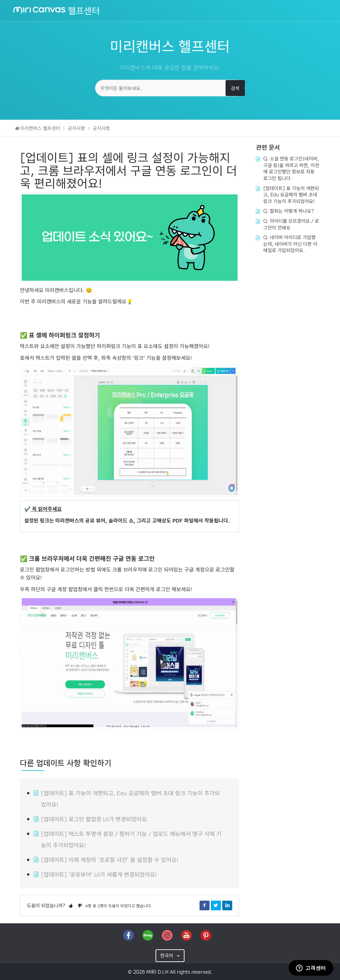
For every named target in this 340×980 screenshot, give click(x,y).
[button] (71, 905)
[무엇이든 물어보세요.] (170, 88)
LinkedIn (227, 905)
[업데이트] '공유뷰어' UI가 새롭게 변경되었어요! (99, 874)
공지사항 (77, 128)
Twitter (216, 905)
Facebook (205, 905)
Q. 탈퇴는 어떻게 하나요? (289, 211)
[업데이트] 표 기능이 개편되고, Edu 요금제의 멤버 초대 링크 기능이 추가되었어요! (291, 195)
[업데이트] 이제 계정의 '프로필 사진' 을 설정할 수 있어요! (110, 859)
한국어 (167, 955)
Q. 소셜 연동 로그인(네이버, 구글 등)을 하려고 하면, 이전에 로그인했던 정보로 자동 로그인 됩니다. (291, 168)
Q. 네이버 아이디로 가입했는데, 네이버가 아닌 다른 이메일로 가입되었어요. (290, 244)
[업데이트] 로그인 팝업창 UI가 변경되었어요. (95, 819)
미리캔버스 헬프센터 (40, 128)
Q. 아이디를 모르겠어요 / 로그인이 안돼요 (291, 224)
